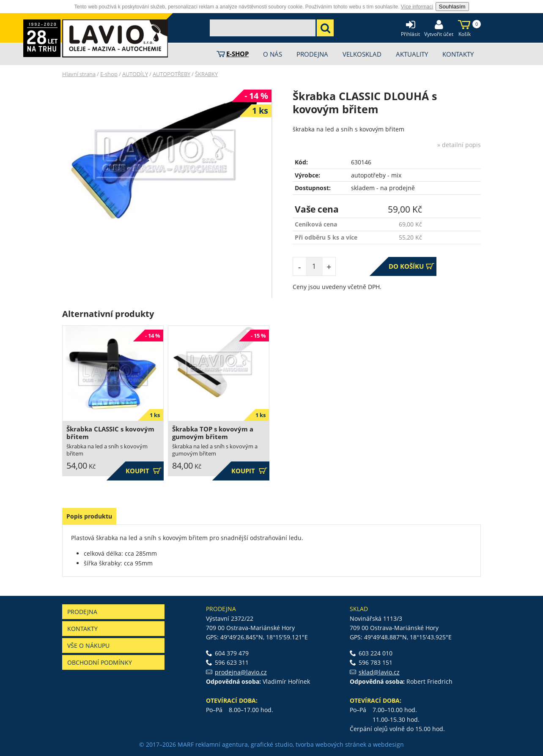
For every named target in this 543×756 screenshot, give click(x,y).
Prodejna (82, 612)
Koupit (144, 471)
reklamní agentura (222, 744)
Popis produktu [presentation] (89, 516)
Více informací (417, 7)
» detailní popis (459, 145)
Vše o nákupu (88, 645)
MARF (186, 744)
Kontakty (82, 629)
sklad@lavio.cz (379, 672)
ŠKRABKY (206, 74)
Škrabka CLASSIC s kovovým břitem (110, 433)
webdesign (388, 744)
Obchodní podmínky (100, 662)
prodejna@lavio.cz (241, 672)
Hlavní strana (79, 74)
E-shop (109, 74)
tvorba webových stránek (331, 744)
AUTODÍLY (135, 74)
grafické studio (272, 744)
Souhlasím (452, 7)
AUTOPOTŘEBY (171, 74)
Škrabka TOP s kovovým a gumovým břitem (213, 433)
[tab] (89, 516)
